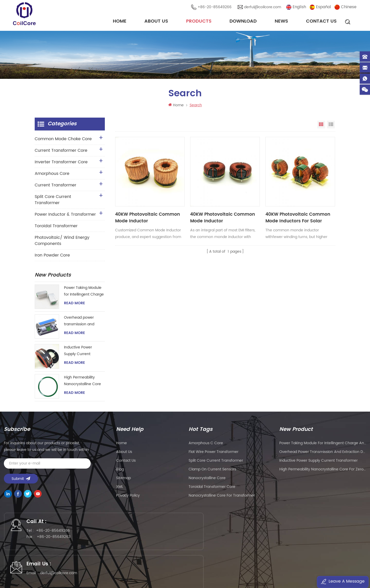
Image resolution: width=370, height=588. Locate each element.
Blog (120, 471)
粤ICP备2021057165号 (267, 569)
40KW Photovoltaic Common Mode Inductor (135, 200)
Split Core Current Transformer (53, 201)
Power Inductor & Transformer (65, 216)
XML (120, 488)
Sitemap (123, 480)
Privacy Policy (128, 497)
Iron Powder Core (52, 257)
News (281, 22)
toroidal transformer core (212, 488)
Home (120, 22)
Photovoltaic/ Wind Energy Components (62, 242)
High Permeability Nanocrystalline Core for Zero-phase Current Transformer (82, 382)
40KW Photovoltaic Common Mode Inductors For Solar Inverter (247, 200)
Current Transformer (55, 187)
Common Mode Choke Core (63, 140)
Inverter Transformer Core (61, 164)
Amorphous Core (52, 175)
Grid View (321, 126)
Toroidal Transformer (56, 227)
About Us (156, 22)
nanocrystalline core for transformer (222, 497)
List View (331, 126)
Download (243, 22)
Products (199, 22)
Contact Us (321, 22)
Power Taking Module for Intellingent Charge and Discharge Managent (84, 293)
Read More (75, 305)
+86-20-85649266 (215, 8)
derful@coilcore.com (263, 8)
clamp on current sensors (212, 471)
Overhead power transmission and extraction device (79, 323)
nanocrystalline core (207, 480)
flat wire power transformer (214, 453)
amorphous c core (206, 445)
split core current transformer (216, 462)
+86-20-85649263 (57, 540)
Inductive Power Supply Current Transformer (78, 352)
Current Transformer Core (61, 152)
